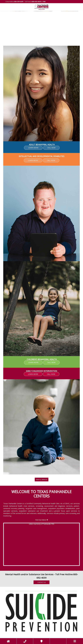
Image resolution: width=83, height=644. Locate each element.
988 (44, 2)
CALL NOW (51, 148)
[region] (41, 28)
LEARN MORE (33, 148)
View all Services (42, 480)
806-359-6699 (19, 2)
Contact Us (41, 582)
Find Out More (42, 520)
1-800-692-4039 (36, 2)
